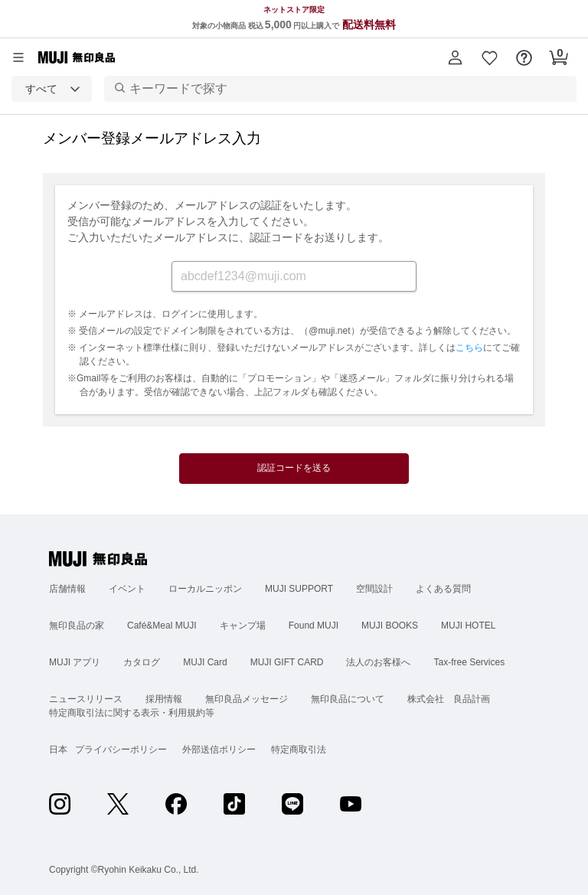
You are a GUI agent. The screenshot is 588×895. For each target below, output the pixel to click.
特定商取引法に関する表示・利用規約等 (132, 713)
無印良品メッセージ (247, 699)
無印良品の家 (77, 626)
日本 (58, 750)
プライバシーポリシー (121, 750)
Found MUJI (314, 626)
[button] (455, 57)
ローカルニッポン (205, 589)
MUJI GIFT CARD (287, 662)
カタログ (142, 662)
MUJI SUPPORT (299, 589)
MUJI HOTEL (468, 626)
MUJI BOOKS (390, 626)
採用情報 (164, 699)
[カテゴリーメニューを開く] (18, 57)
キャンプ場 (243, 626)
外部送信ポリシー (219, 750)
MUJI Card (205, 662)
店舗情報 (67, 589)
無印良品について (348, 699)
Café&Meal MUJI (162, 626)
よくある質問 (443, 589)
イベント (127, 589)
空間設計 (374, 589)
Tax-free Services (469, 662)
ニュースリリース (86, 699)
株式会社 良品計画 (449, 699)
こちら (469, 348)
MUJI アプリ (75, 662)
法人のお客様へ (378, 662)
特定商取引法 (299, 750)
